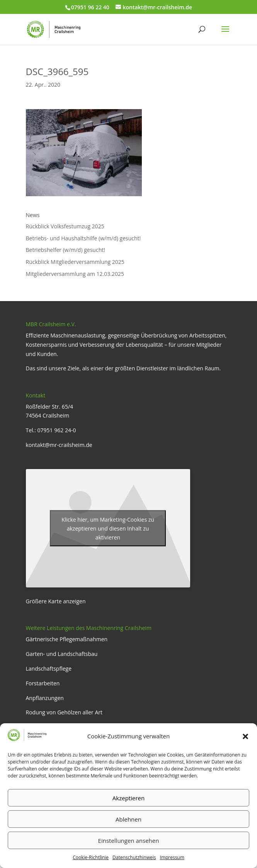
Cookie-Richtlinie (91, 857)
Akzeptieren (128, 798)
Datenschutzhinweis (134, 857)
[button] (245, 736)
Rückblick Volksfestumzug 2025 (65, 226)
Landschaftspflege (49, 669)
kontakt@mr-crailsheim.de (59, 445)
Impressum (172, 857)
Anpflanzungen (45, 698)
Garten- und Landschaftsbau (62, 654)
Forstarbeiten (43, 683)
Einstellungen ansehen (129, 841)
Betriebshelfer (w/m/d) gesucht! (66, 250)
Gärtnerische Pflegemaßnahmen (67, 639)
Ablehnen (128, 819)
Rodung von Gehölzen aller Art (64, 712)
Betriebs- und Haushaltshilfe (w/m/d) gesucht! (83, 238)
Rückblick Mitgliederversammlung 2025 (75, 262)
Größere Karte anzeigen (56, 601)
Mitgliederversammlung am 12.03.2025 (75, 274)
